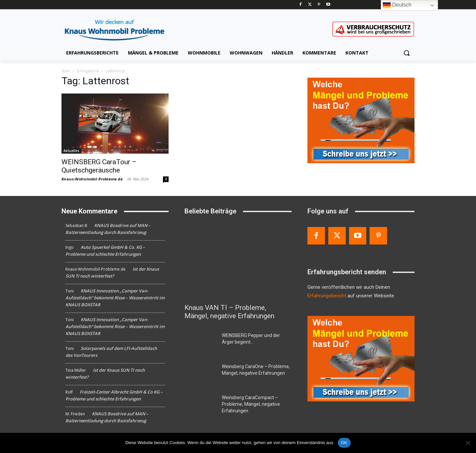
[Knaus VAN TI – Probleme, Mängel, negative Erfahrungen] (238, 261)
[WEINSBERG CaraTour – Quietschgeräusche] (115, 124)
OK (344, 443)
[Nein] (468, 443)
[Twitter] (310, 5)
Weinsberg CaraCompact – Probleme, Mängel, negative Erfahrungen (251, 404)
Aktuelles (71, 151)
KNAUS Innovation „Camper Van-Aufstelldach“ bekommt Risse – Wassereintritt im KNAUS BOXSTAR (115, 298)
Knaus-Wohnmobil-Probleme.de (92, 179)
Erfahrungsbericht (327, 296)
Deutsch (397, 5)
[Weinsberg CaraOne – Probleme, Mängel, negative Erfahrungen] (200, 374)
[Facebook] (301, 5)
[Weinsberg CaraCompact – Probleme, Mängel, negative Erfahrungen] (200, 405)
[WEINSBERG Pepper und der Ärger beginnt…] (200, 343)
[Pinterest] (319, 5)
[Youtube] (328, 5)
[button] (407, 53)
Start (66, 71)
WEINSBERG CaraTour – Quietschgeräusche (99, 166)
